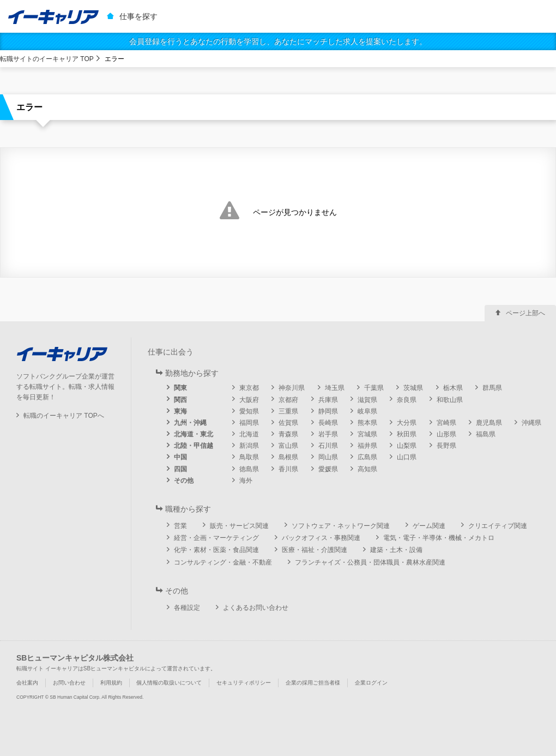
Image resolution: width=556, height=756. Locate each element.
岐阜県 (367, 411)
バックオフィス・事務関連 (321, 538)
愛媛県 (328, 469)
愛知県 (249, 411)
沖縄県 (531, 423)
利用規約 (111, 683)
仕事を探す (138, 16)
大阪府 (249, 400)
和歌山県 (450, 400)
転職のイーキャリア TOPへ (64, 416)
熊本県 (367, 423)
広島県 (367, 457)
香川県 (288, 469)
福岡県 (249, 423)
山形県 (446, 434)
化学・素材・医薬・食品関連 (216, 550)
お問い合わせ (69, 683)
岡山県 (328, 457)
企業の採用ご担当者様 (313, 683)
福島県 (486, 434)
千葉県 (374, 388)
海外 (246, 481)
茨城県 (413, 388)
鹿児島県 (489, 423)
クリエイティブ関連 (498, 526)
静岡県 (328, 411)
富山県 (288, 446)
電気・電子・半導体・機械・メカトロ (439, 538)
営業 (180, 526)
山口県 (407, 457)
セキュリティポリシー (244, 683)
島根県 (288, 457)
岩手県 (328, 434)
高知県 (367, 469)
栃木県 (453, 388)
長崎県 (328, 423)
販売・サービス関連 (239, 526)
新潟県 (249, 446)
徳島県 (249, 469)
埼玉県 (335, 388)
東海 (180, 411)
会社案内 (27, 683)
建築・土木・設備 (396, 550)
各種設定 (187, 608)
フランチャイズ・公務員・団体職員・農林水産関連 (370, 562)
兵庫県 (328, 400)
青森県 (288, 434)
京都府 (288, 400)
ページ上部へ (525, 313)
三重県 (288, 411)
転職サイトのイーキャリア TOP (47, 59)
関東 (180, 388)
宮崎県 (446, 423)
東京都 (249, 388)
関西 (180, 400)
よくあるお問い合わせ (256, 608)
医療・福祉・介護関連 (315, 550)
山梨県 (407, 446)
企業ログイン (371, 683)
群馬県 (492, 388)
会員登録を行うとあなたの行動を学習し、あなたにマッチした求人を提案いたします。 (278, 41)
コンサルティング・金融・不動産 (223, 562)
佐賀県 (288, 423)
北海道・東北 (194, 434)
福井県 (367, 446)
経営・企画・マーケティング (216, 538)
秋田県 (407, 434)
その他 (184, 481)
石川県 (328, 446)
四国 (180, 469)
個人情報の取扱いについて (169, 683)
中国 (180, 457)
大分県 (407, 423)
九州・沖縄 (190, 423)
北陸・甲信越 (194, 446)
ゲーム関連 (429, 526)
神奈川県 (292, 388)
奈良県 (407, 400)
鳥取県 (249, 457)
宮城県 (367, 434)
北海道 (249, 434)
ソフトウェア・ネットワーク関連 (341, 526)
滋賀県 (367, 400)
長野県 (446, 446)
